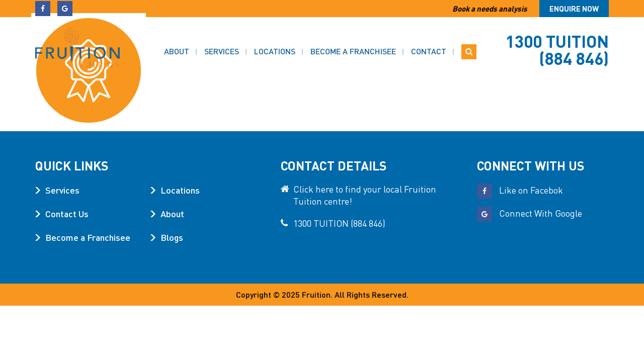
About (177, 46)
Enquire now (574, 9)
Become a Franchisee (353, 46)
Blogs (172, 237)
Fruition (316, 294)
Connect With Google (530, 213)
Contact (429, 46)
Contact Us (67, 213)
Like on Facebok (520, 190)
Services (222, 46)
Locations (275, 46)
